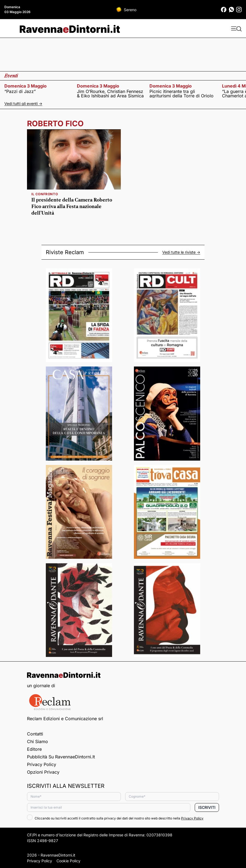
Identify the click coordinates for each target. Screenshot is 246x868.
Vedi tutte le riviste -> (181, 252)
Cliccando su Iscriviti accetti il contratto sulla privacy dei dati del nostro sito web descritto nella (115, 818)
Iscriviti (207, 807)
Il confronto (45, 194)
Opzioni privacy (43, 772)
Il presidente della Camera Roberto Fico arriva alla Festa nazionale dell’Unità (72, 206)
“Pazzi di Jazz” (20, 91)
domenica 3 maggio (25, 86)
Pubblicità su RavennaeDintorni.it (61, 757)
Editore (34, 749)
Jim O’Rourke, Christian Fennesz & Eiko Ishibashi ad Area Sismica (110, 94)
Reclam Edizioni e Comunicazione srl (65, 719)
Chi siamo (37, 741)
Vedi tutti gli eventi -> (23, 103)
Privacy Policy (42, 764)
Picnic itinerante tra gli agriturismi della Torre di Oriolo (181, 94)
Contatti (35, 734)
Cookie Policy (68, 861)
